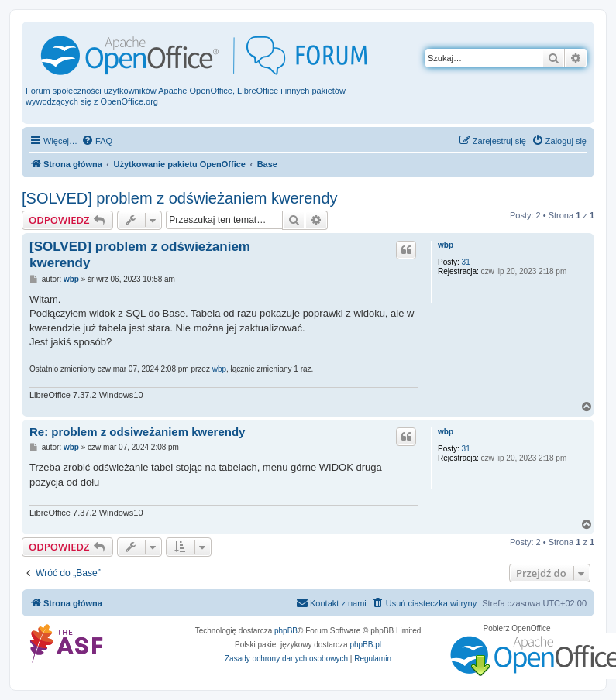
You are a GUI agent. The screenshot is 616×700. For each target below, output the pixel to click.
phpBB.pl (365, 645)
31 (466, 262)
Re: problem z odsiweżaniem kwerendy (137, 432)
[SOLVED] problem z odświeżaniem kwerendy (180, 198)
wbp (446, 245)
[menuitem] (97, 141)
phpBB (286, 631)
